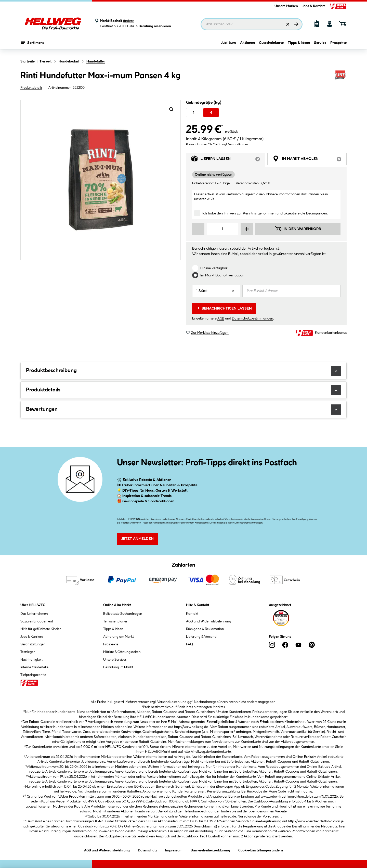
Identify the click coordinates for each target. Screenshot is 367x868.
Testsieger (28, 652)
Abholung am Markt (119, 637)
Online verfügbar (214, 268)
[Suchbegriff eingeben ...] (252, 24)
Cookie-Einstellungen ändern (261, 850)
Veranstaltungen (33, 644)
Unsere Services (115, 660)
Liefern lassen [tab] (228, 160)
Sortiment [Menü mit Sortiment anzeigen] (32, 45)
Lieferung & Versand (201, 637)
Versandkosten (168, 702)
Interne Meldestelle (34, 667)
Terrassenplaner (115, 621)
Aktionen (247, 45)
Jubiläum (228, 45)
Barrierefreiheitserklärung (210, 850)
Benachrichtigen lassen (224, 308)
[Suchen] (296, 24)
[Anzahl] (216, 291)
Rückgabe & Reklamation (205, 629)
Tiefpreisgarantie (33, 675)
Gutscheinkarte (271, 45)
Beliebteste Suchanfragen (123, 614)
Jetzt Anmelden (137, 539)
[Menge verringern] (198, 229)
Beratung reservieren (153, 26)
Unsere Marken (286, 6)
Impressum (174, 850)
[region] (101, 180)
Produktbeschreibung (183, 371)
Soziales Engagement (37, 621)
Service (320, 45)
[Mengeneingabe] (222, 229)
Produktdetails (31, 88)
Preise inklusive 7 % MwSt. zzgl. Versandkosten (217, 144)
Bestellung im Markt (118, 667)
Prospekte (338, 45)
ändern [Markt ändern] (129, 21)
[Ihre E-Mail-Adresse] (291, 291)
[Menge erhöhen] (247, 229)
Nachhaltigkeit (31, 660)
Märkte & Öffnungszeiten (122, 652)
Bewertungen (183, 410)
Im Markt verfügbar (222, 275)
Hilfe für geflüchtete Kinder (41, 629)
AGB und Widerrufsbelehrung (209, 621)
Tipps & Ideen (299, 45)
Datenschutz (147, 850)
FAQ (189, 644)
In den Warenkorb (298, 228)
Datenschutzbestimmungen (253, 318)
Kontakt (192, 614)
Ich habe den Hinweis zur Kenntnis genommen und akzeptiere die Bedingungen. (265, 213)
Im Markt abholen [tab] (310, 160)
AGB (211, 199)
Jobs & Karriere (314, 6)
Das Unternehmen (34, 614)
